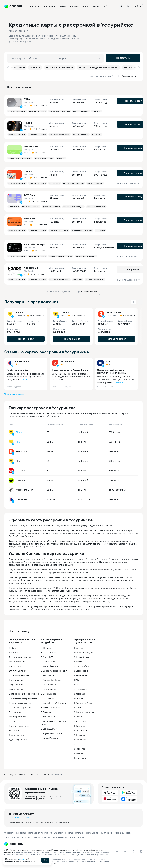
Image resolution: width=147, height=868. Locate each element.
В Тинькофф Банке (50, 665)
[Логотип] (14, 843)
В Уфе (76, 679)
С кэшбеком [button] (14, 205)
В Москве (78, 646)
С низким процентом (19, 724)
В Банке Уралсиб (49, 736)
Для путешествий (17, 669)
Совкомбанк (22, 360)
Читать (25, 378)
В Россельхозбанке (50, 706)
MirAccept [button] (61, 157)
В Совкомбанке (48, 692)
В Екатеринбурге (82, 665)
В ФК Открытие (49, 683)
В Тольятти (79, 752)
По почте (13, 720)
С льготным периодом (20, 706)
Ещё (105, 6)
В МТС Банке (47, 674)
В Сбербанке (47, 646)
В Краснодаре (80, 688)
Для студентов (16, 679)
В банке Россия (49, 715)
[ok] (133, 850)
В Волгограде (80, 720)
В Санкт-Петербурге (83, 651)
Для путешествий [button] (81, 110)
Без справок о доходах (20, 656)
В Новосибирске (81, 656)
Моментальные (16, 688)
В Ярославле (80, 734)
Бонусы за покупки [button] (17, 110)
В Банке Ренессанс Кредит (54, 669)
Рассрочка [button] (97, 110)
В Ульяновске (80, 729)
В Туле (77, 743)
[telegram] (117, 850)
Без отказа (14, 651)
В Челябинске (80, 674)
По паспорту (15, 711)
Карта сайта (27, 836)
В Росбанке (47, 711)
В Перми (78, 660)
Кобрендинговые (17, 683)
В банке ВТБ (47, 656)
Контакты (21, 831)
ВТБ (108, 360)
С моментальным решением (23, 697)
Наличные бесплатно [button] (59, 229)
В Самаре (78, 697)
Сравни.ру (9, 773)
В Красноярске (81, 669)
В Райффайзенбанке (51, 679)
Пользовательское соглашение (83, 831)
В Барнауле (79, 747)
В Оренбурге (80, 738)
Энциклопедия (12, 836)
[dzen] (141, 850)
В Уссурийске (56, 773)
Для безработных (17, 715)
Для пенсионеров (17, 660)
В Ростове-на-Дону (83, 701)
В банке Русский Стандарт (54, 701)
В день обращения (18, 738)
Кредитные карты (18, 734)
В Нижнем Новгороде (84, 711)
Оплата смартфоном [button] (44, 157)
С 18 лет (13, 646)
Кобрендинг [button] (55, 182)
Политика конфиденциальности (116, 831)
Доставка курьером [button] (38, 110)
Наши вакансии (59, 836)
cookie (22, 859)
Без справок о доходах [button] (60, 110)
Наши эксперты (42, 836)
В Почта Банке (48, 660)
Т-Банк (19, 431)
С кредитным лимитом (20, 701)
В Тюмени (78, 706)
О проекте (9, 831)
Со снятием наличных (20, 674)
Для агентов (60, 831)
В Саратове (79, 724)
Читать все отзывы (14, 392)
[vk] (125, 850)
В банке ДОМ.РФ (49, 727)
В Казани (78, 715)
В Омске (78, 683)
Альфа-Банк (68, 360)
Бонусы (35, 67)
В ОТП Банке (47, 697)
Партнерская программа (40, 831)
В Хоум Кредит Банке (51, 732)
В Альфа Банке (48, 651)
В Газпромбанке (49, 688)
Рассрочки (14, 729)
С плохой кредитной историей (24, 692)
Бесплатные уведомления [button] (20, 157)
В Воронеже (79, 692)
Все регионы (80, 757)
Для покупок (15, 665)
